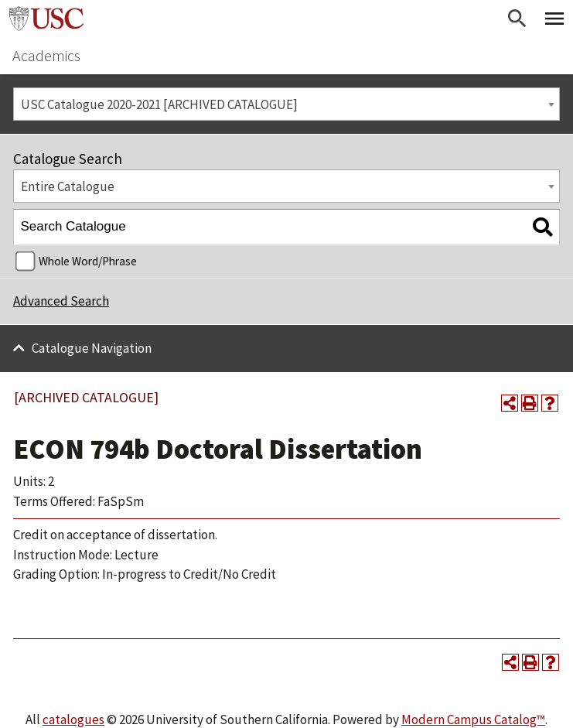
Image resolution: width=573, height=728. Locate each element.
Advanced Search (61, 301)
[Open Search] (517, 19)
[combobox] (286, 104)
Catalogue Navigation (92, 348)
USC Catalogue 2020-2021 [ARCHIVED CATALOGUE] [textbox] (159, 104)
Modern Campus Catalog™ (473, 719)
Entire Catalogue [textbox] (68, 186)
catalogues (73, 719)
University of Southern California (46, 19)
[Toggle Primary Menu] (554, 19)
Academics (46, 55)
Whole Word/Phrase (88, 261)
